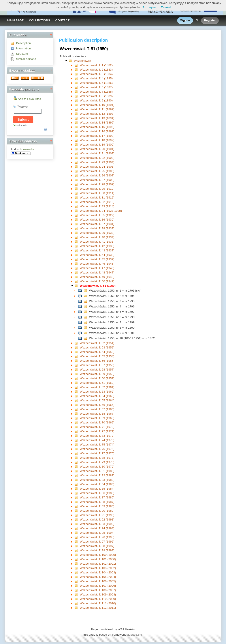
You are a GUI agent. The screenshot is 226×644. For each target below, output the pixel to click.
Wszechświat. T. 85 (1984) (97, 489)
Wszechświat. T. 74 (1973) (97, 440)
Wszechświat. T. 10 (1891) (97, 105)
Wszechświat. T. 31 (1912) (97, 198)
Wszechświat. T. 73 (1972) (97, 436)
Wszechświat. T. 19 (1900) (97, 145)
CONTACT (62, 20)
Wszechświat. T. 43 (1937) (97, 250)
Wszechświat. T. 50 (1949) (97, 281)
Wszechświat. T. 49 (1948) (97, 277)
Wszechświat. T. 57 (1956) (97, 365)
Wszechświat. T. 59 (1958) (97, 374)
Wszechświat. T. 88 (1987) (97, 502)
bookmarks (27, 149)
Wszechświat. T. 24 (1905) (97, 167)
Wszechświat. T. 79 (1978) (97, 462)
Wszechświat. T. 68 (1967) (97, 414)
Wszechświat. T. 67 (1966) (97, 409)
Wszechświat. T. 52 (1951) (97, 343)
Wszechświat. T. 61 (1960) (97, 383)
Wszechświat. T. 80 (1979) (97, 467)
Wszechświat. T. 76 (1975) (97, 449)
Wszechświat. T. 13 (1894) (97, 118)
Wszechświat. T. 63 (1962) (97, 392)
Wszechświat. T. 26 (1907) (97, 175)
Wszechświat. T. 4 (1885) (96, 78)
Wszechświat (83, 61)
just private (22, 125)
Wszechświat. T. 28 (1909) (97, 184)
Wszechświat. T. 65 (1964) (97, 400)
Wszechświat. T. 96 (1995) (97, 537)
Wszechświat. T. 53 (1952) (97, 347)
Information (24, 48)
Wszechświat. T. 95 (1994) (97, 533)
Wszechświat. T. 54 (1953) (97, 352)
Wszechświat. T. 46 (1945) (97, 264)
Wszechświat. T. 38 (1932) (97, 228)
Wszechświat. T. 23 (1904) (97, 162)
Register (210, 20)
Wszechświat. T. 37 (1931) (97, 224)
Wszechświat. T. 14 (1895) (97, 123)
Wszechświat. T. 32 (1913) (97, 202)
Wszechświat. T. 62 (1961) (97, 387)
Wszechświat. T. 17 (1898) (97, 136)
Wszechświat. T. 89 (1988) (97, 506)
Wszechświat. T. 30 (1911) (97, 193)
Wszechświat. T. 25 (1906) (97, 171)
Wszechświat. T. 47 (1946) (97, 268)
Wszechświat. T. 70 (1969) (97, 422)
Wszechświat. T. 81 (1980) (97, 471)
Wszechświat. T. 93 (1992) (97, 524)
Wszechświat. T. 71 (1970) (97, 427)
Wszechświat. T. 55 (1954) (97, 356)
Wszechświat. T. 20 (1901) (97, 149)
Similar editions (26, 59)
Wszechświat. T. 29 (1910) (97, 189)
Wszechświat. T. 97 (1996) (97, 542)
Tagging (22, 106)
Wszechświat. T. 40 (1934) (97, 237)
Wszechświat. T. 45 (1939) (97, 259)
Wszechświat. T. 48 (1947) (97, 272)
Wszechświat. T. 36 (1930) (97, 220)
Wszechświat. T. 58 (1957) (97, 370)
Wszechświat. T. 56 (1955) (97, 361)
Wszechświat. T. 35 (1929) (97, 215)
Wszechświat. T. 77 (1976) (97, 453)
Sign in (185, 20)
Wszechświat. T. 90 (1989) (97, 511)
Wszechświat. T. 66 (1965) (97, 405)
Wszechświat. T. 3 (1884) (96, 74)
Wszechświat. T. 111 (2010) (98, 603)
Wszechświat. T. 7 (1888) (96, 92)
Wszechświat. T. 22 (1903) (97, 158)
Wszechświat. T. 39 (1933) (97, 233)
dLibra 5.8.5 (135, 635)
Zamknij (166, 7)
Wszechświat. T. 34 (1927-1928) (101, 211)
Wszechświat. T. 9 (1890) (96, 100)
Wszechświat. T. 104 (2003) (98, 572)
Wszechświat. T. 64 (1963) (97, 396)
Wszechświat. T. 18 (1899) (97, 140)
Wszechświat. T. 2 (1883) (96, 70)
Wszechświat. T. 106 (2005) (98, 581)
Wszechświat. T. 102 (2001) (98, 564)
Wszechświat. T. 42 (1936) (97, 246)
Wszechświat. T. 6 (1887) (96, 87)
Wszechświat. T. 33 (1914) (97, 206)
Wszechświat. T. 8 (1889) (96, 96)
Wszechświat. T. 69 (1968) (97, 418)
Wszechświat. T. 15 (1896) (97, 127)
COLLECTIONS (40, 20)
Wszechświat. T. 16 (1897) (97, 131)
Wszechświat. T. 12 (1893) (97, 114)
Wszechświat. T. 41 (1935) (97, 242)
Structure (22, 54)
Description (24, 43)
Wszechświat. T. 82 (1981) (97, 475)
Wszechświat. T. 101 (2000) (98, 559)
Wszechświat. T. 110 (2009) (98, 599)
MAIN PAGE (16, 20)
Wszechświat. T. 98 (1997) (97, 546)
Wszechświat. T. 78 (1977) (97, 458)
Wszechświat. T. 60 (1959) (97, 378)
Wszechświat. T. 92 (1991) (97, 520)
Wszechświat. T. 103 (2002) (98, 568)
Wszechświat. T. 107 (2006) (98, 586)
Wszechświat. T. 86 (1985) (97, 493)
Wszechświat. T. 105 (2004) (98, 577)
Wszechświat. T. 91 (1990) (97, 515)
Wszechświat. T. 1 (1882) (96, 65)
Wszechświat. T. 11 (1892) (97, 109)
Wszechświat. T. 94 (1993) (97, 528)
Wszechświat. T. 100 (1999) (98, 555)
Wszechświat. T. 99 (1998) (97, 550)
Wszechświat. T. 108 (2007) (98, 590)
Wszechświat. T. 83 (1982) (97, 480)
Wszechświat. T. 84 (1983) (97, 484)
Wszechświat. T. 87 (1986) (97, 497)
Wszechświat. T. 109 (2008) (98, 594)
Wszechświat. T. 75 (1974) (97, 445)
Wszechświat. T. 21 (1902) (97, 153)
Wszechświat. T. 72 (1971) (97, 431)
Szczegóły (149, 7)
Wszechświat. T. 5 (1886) (96, 83)
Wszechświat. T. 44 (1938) (97, 255)
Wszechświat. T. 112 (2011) (98, 608)
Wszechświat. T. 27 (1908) (97, 180)
